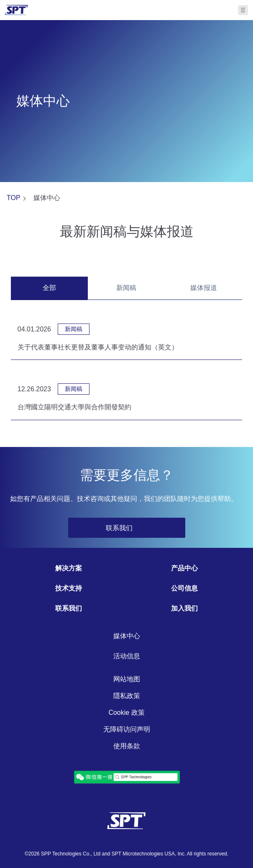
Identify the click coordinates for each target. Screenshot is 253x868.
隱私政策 (127, 696)
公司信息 (184, 588)
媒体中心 (127, 636)
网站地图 (127, 679)
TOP (14, 198)
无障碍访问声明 (127, 729)
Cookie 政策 (126, 713)
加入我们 (184, 608)
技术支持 (69, 588)
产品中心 (184, 568)
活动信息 (127, 656)
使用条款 (127, 746)
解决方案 (69, 568)
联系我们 (69, 608)
